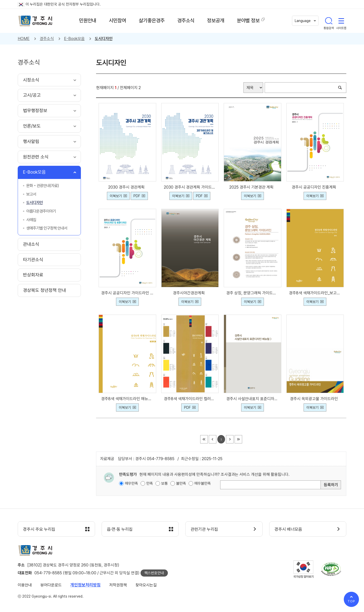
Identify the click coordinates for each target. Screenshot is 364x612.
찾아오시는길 (146, 585)
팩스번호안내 (154, 573)
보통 (165, 483)
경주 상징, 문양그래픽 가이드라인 (253, 293)
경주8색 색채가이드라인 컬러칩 (190, 399)
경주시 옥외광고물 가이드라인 (315, 399)
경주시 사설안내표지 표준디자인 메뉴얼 (253, 399)
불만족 (181, 483)
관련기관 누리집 (204, 529)
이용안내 (25, 585)
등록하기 (331, 485)
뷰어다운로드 (51, 585)
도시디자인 (104, 39)
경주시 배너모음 (288, 529)
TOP (351, 601)
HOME (24, 39)
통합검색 (329, 21)
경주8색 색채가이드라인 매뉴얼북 (127, 399)
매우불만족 (203, 483)
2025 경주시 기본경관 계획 (252, 187)
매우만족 (131, 483)
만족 (150, 483)
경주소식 (47, 39)
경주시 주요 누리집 (39, 529)
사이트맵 (341, 21)
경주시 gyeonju (35, 21)
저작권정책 (118, 585)
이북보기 (116, 196)
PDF (137, 196)
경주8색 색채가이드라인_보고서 (315, 293)
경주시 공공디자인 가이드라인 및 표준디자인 (127, 293)
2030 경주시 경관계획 (127, 187)
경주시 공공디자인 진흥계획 (315, 187)
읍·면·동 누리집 (120, 529)
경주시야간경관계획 (190, 293)
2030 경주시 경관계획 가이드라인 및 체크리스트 (190, 187)
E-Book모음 (74, 39)
